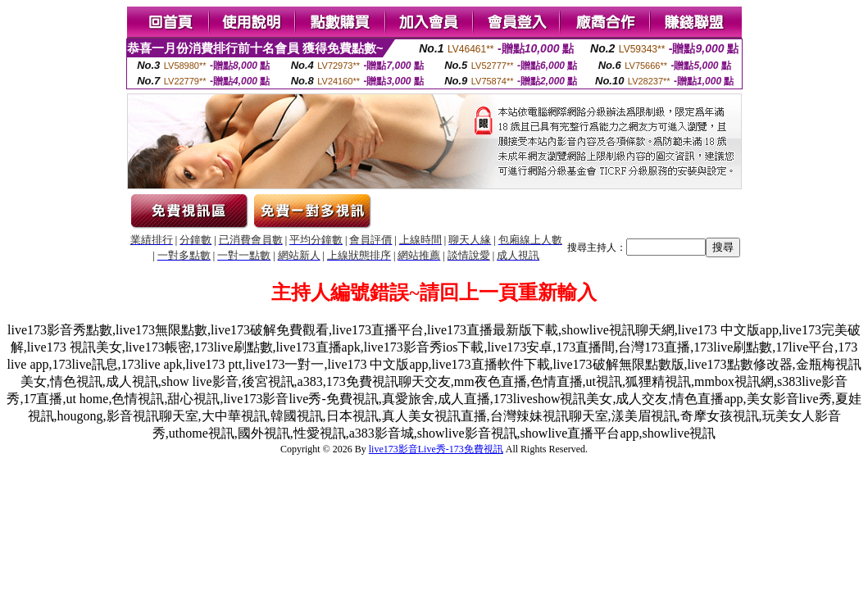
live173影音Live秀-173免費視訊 (436, 449)
